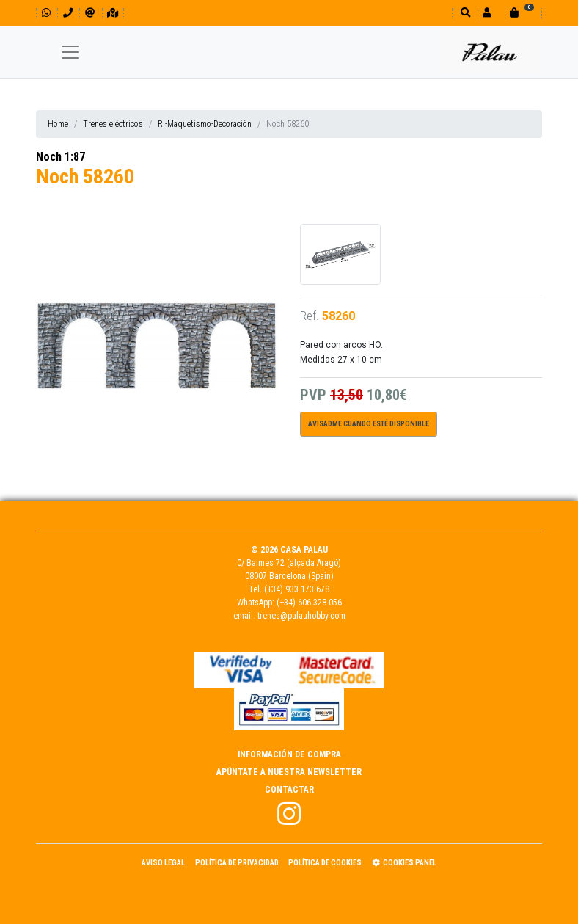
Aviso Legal (163, 863)
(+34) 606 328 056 (309, 603)
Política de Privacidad (237, 863)
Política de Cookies (325, 863)
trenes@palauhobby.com (301, 616)
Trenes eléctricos (113, 124)
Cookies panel (404, 863)
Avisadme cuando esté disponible (369, 424)
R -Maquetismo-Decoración (205, 124)
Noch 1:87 (61, 157)
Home (58, 124)
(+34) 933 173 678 (297, 589)
